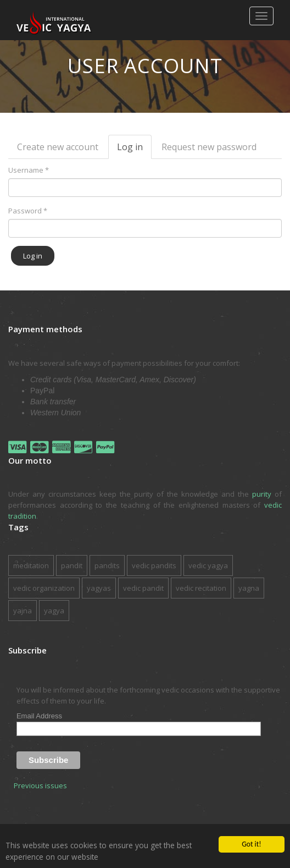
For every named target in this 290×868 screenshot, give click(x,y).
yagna (249, 588)
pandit (72, 565)
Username (29, 170)
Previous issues (40, 785)
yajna (23, 611)
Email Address (39, 716)
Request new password (209, 147)
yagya (54, 611)
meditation (31, 565)
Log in (134, 150)
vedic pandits (154, 565)
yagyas (99, 588)
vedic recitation (201, 588)
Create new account (58, 147)
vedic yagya (208, 565)
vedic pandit (143, 588)
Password (28, 211)
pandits (107, 565)
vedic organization (44, 588)
